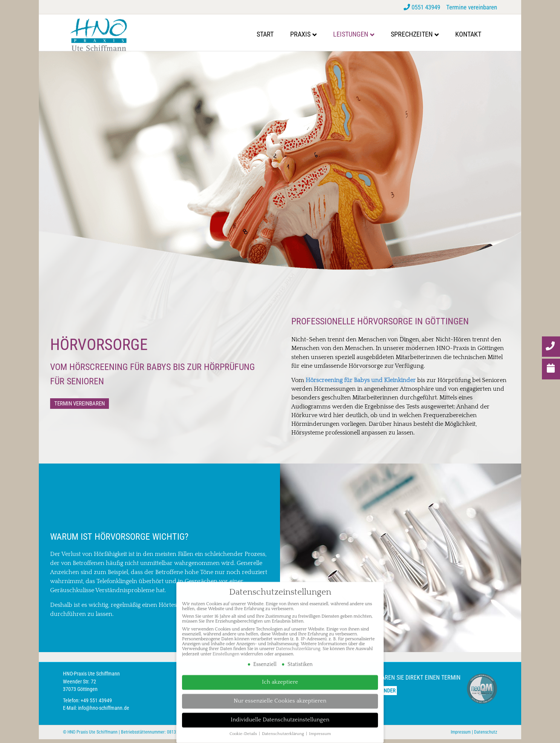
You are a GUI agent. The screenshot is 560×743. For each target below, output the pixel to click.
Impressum (461, 736)
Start (273, 34)
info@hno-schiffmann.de (104, 712)
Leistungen (358, 34)
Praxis (308, 34)
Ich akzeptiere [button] (280, 676)
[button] (80, 407)
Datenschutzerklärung (298, 642)
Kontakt (476, 34)
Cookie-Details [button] (244, 728)
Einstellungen (226, 648)
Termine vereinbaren (472, 7)
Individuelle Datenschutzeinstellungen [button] (280, 714)
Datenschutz (486, 736)
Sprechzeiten (419, 34)
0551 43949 (423, 7)
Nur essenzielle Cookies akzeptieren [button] (280, 695)
